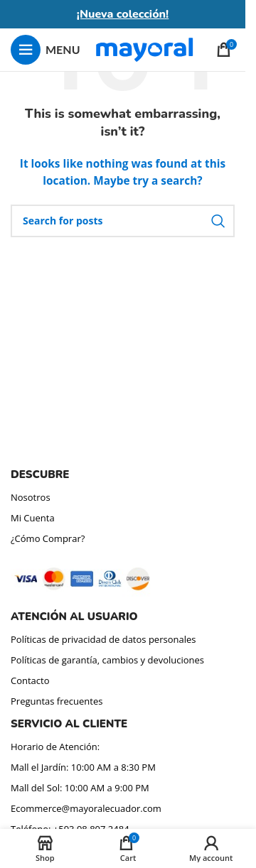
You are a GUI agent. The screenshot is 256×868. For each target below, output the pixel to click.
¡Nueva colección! (123, 14)
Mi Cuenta (33, 518)
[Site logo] (144, 49)
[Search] (123, 221)
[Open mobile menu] (46, 50)
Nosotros (31, 497)
